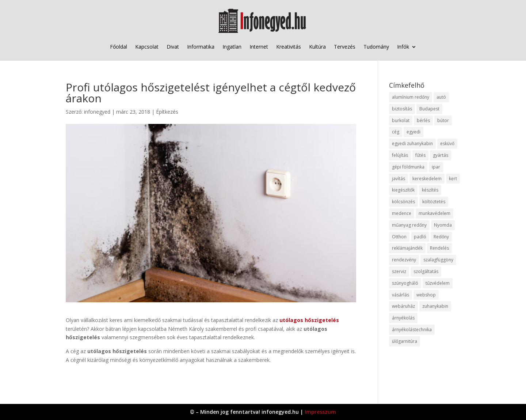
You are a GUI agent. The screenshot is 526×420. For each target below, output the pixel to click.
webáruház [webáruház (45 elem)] (403, 306)
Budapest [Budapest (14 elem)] (429, 109)
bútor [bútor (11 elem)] (443, 120)
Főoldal (119, 47)
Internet (259, 47)
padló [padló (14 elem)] (420, 237)
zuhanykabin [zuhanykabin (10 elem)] (435, 306)
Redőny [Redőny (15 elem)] (441, 237)
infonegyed (97, 112)
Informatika (201, 47)
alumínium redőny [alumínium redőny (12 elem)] (411, 97)
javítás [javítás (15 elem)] (399, 179)
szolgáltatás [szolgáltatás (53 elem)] (426, 271)
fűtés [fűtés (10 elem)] (420, 155)
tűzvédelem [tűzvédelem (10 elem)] (438, 283)
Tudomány (376, 47)
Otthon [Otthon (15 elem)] (399, 237)
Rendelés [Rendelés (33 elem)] (439, 248)
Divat (173, 47)
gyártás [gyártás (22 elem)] (441, 155)
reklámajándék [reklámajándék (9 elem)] (407, 248)
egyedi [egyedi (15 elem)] (413, 132)
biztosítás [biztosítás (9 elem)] (402, 109)
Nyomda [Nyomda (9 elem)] (443, 225)
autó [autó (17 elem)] (441, 97)
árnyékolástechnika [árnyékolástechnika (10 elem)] (412, 330)
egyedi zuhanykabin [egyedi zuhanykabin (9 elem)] (412, 143)
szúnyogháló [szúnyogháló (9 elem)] (405, 283)
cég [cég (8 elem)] (396, 132)
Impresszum (320, 412)
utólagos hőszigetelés (309, 320)
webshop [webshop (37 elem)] (426, 295)
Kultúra (317, 47)
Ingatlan (232, 47)
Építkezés (167, 112)
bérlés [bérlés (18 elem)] (423, 120)
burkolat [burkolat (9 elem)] (401, 120)
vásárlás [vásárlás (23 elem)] (401, 295)
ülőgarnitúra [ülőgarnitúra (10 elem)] (405, 341)
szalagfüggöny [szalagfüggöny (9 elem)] (438, 260)
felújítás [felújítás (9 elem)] (400, 155)
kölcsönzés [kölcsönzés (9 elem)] (403, 202)
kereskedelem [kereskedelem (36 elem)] (427, 179)
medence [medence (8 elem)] (402, 213)
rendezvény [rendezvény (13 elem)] (404, 260)
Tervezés (345, 47)
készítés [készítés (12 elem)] (430, 190)
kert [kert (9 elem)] (453, 179)
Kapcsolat (147, 47)
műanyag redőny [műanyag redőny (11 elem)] (409, 225)
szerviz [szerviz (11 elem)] (399, 271)
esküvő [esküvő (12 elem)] (447, 143)
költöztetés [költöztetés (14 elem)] (434, 202)
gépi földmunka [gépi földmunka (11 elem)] (408, 167)
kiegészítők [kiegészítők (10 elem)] (403, 190)
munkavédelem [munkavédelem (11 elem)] (434, 213)
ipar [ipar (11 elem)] (436, 167)
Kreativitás (289, 47)
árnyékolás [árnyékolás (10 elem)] (403, 318)
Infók (403, 47)
